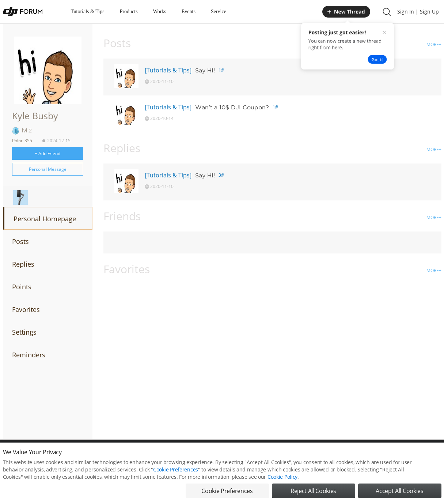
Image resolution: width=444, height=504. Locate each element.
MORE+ (434, 44)
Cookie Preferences (176, 474)
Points (22, 287)
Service (219, 12)
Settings (24, 332)
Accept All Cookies (399, 496)
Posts (20, 241)
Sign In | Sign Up (418, 12)
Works (160, 12)
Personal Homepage (45, 219)
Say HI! (205, 70)
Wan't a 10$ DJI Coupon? (232, 107)
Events (189, 12)
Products (129, 12)
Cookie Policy (282, 482)
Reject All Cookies (313, 496)
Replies (23, 264)
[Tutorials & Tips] (168, 70)
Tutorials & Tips (88, 12)
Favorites (26, 309)
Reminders (29, 355)
